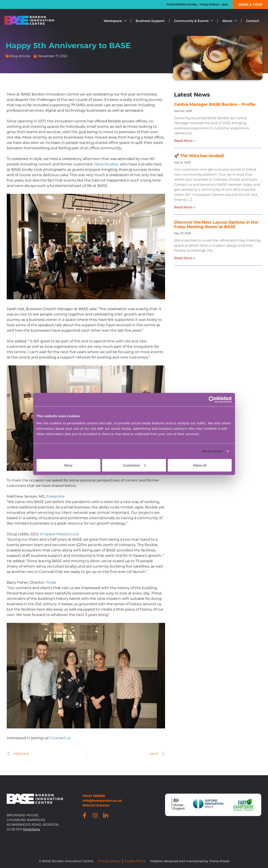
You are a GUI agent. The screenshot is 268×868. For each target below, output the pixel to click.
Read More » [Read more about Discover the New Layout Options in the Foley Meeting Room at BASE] (185, 258)
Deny (69, 465)
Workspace (115, 21)
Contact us (61, 738)
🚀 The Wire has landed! (199, 156)
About (229, 21)
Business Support (150, 21)
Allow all (200, 465)
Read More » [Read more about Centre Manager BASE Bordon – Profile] (185, 141)
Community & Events (193, 21)
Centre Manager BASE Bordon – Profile (215, 104)
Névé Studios (106, 164)
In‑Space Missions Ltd (59, 534)
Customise (134, 465)
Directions (32, 829)
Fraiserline (56, 496)
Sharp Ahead (219, 861)
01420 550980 (176, 4)
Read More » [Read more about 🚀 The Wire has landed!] (185, 207)
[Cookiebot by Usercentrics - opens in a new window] (212, 400)
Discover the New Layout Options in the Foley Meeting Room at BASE (216, 225)
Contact (253, 21)
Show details (212, 451)
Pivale (51, 582)
